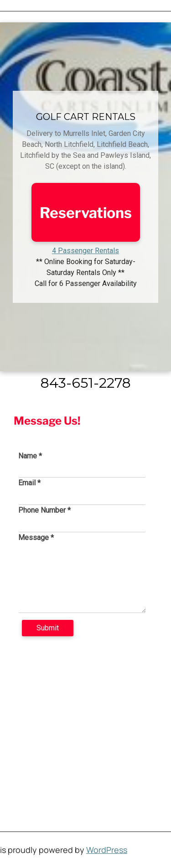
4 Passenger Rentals (85, 251)
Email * (29, 483)
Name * (30, 456)
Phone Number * (44, 510)
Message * (36, 538)
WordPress (107, 850)
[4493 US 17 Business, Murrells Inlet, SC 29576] (85, 726)
